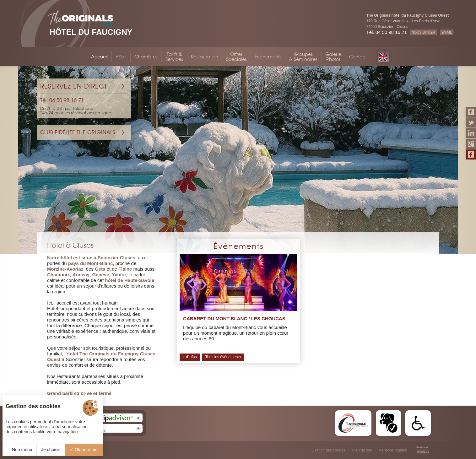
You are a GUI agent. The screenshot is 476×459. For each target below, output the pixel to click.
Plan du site (362, 450)
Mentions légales (392, 450)
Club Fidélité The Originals (78, 132)
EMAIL (447, 32)
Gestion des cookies (329, 450)
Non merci (19, 450)
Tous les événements (223, 357)
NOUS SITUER (423, 32)
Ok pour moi (84, 450)
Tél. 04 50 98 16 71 (387, 32)
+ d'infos (190, 357)
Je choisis (51, 450)
